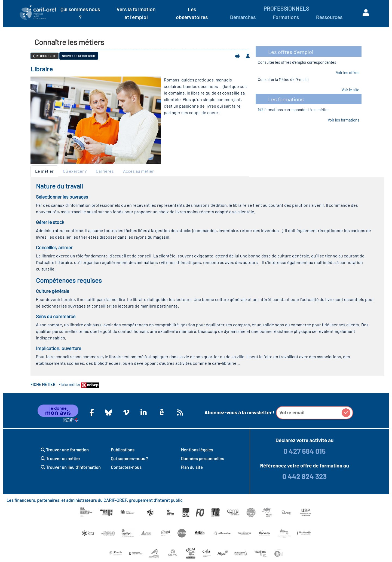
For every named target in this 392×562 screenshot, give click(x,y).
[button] (346, 413)
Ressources (329, 17)
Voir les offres (348, 73)
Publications (123, 450)
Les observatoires (192, 13)
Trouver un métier (61, 458)
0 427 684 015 (304, 451)
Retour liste (45, 56)
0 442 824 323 (304, 476)
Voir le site (350, 90)
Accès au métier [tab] (138, 171)
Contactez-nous (126, 467)
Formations (286, 17)
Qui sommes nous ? (80, 13)
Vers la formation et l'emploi (136, 13)
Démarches (243, 17)
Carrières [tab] (105, 171)
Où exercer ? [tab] (75, 171)
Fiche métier (79, 385)
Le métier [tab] (44, 171)
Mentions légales (197, 450)
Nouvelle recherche (79, 56)
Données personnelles (202, 458)
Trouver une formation (65, 450)
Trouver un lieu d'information (71, 467)
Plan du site (192, 467)
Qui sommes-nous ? (129, 458)
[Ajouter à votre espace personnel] (248, 56)
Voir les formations (344, 120)
